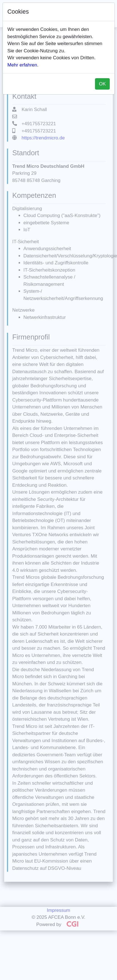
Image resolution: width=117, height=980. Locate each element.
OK (102, 84)
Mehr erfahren (22, 65)
